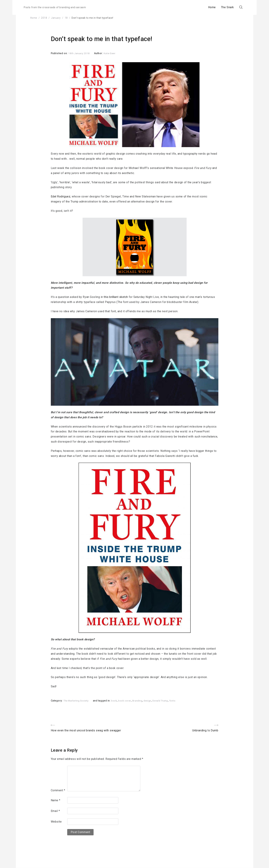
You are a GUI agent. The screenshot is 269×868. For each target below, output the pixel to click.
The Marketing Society (77, 701)
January (56, 18)
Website (56, 822)
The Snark (221, 7)
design (150, 701)
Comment (58, 790)
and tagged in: (104, 701)
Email (55, 811)
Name (56, 800)
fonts (176, 701)
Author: (100, 53)
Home (206, 7)
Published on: (60, 53)
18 (66, 18)
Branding (139, 701)
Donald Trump (164, 701)
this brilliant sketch (116, 297)
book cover (127, 701)
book (116, 701)
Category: (57, 701)
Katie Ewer (111, 53)
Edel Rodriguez (61, 196)
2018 (44, 18)
